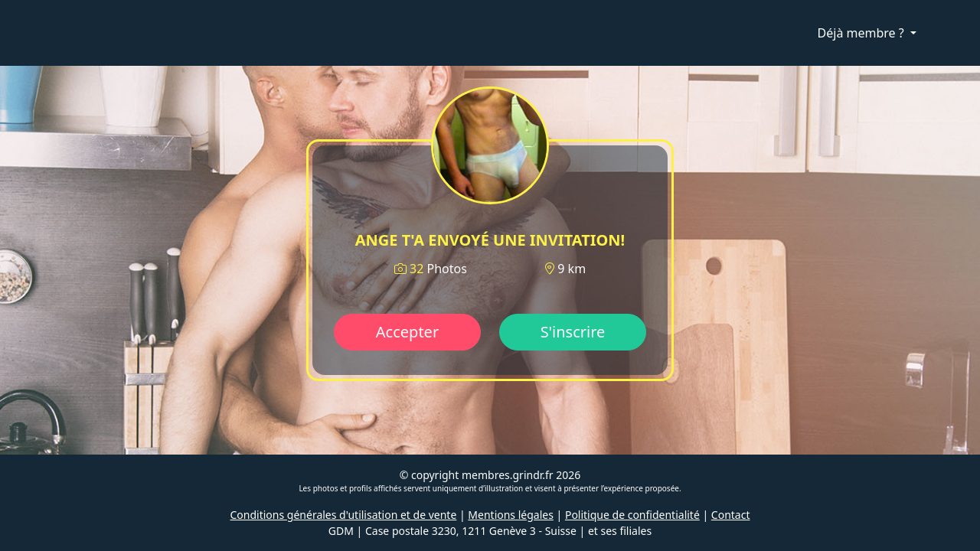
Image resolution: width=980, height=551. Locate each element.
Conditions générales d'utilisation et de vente (344, 515)
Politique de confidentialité (632, 515)
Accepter (407, 332)
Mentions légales (511, 515)
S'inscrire (573, 332)
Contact (731, 515)
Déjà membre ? (862, 33)
